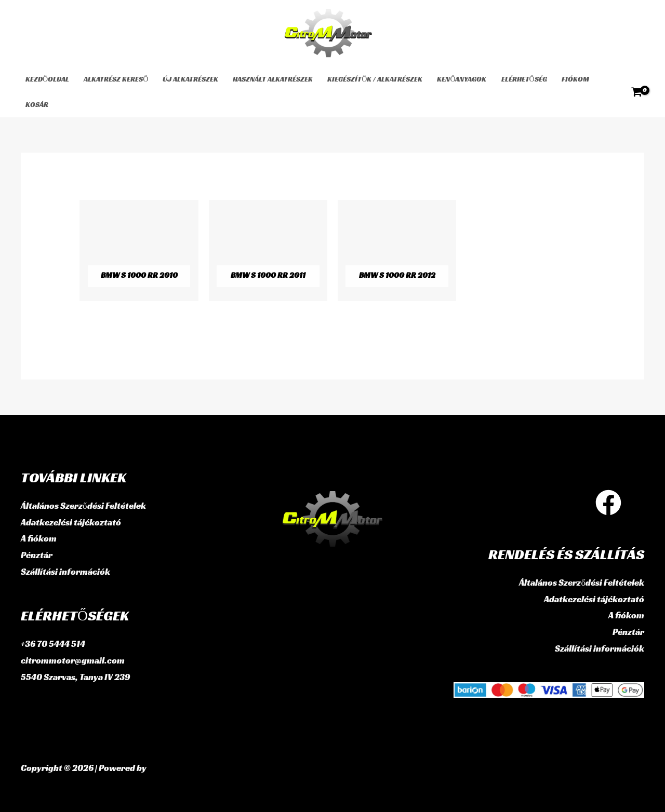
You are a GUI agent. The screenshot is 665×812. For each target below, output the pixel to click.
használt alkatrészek (273, 79)
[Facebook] (608, 503)
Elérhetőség (524, 79)
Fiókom (575, 79)
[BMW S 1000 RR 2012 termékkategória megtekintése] (397, 251)
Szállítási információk (65, 572)
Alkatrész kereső (116, 79)
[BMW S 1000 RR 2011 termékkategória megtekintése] (268, 251)
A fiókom (39, 538)
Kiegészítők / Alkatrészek (375, 79)
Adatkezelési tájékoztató (71, 522)
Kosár (37, 104)
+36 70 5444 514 (53, 644)
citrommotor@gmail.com (73, 660)
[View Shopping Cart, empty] (637, 92)
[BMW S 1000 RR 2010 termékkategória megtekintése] (139, 251)
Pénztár (37, 555)
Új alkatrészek (190, 79)
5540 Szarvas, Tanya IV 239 (76, 677)
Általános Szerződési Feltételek (83, 506)
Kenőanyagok (462, 79)
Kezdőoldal (47, 79)
